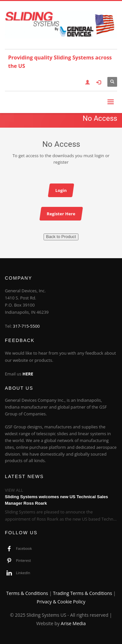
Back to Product (61, 237)
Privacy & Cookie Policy (61, 602)
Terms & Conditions (27, 593)
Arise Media (73, 623)
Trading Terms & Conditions (83, 593)
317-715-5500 (27, 326)
